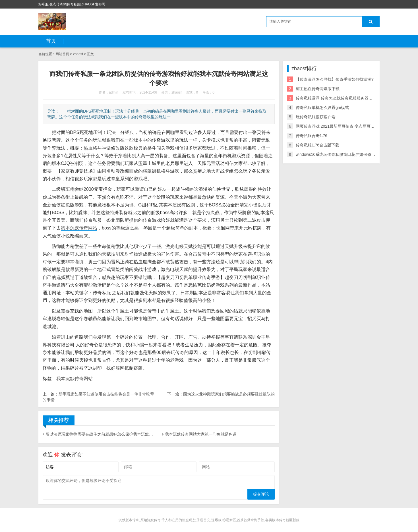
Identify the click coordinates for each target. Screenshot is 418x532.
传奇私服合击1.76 (312, 136)
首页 (51, 41)
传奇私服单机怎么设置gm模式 (322, 107)
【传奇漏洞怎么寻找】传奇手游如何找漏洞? (335, 79)
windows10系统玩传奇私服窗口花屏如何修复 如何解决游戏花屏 (352, 154)
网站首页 (62, 54)
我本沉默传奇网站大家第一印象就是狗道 (201, 434)
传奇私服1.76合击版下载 (317, 145)
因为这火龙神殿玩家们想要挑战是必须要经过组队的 (229, 394)
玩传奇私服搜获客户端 (316, 117)
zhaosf (78, 54)
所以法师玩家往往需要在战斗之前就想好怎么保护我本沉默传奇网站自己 (100, 434)
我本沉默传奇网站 (79, 228)
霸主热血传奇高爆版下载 (318, 89)
